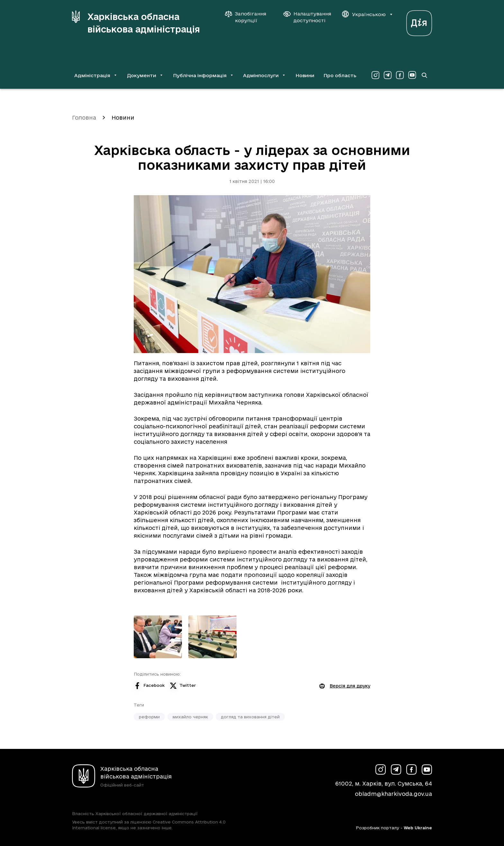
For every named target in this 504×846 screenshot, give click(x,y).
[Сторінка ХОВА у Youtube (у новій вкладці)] (412, 75)
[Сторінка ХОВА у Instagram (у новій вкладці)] (375, 75)
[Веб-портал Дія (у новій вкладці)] (419, 21)
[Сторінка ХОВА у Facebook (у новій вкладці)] (400, 75)
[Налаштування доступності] (307, 17)
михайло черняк (190, 717)
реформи (149, 717)
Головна (84, 118)
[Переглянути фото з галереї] (158, 637)
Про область (340, 75)
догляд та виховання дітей (250, 717)
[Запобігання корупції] (249, 17)
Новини (305, 75)
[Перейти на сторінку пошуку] (424, 75)
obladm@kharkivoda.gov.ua (393, 794)
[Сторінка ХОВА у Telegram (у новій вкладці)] (388, 75)
